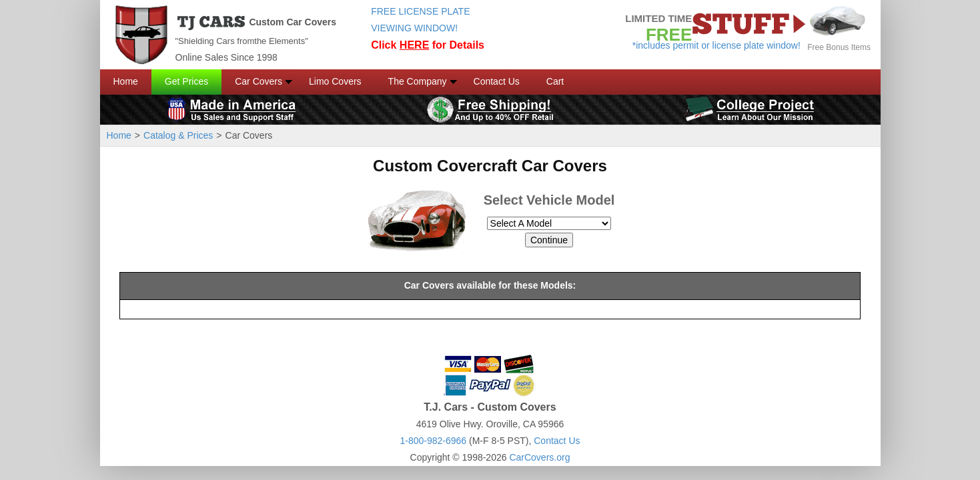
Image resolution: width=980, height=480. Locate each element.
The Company (418, 81)
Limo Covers (335, 81)
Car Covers (259, 81)
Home (126, 81)
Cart (555, 81)
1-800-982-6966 (433, 441)
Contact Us (497, 81)
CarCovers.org (539, 457)
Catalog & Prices (178, 135)
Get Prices (186, 81)
